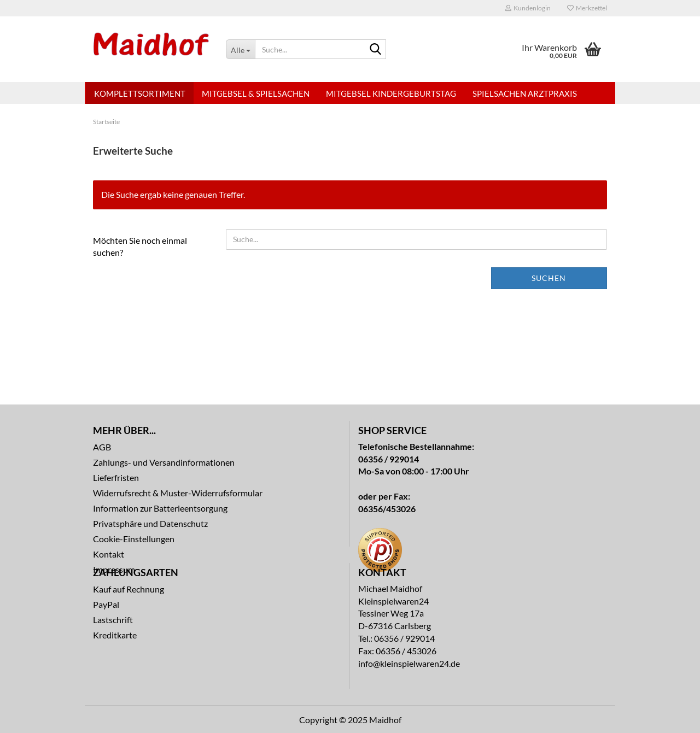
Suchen (549, 278)
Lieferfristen (116, 477)
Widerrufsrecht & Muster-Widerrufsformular (178, 493)
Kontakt (109, 554)
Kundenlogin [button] (528, 8)
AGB (102, 447)
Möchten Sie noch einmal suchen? (140, 247)
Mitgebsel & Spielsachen (256, 93)
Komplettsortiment (140, 93)
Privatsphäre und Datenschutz (150, 523)
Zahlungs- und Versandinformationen (164, 462)
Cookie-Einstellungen (134, 539)
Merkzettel (587, 8)
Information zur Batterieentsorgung (160, 508)
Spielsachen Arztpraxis (525, 93)
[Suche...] (240, 49)
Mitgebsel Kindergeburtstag (391, 93)
